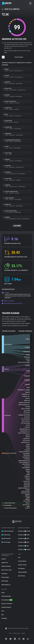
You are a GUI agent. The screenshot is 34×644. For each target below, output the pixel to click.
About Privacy (22, 576)
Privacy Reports (7, 600)
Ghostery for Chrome (24, 531)
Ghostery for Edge (23, 546)
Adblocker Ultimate (6, 566)
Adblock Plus (5, 563)
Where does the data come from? (12, 303)
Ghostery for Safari (24, 539)
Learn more (8, 298)
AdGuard (4, 559)
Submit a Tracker (22, 565)
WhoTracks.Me (6, 539)
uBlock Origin (5, 581)
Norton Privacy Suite (6, 570)
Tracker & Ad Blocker (7, 531)
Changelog (4, 618)
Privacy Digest (6, 542)
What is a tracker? (8, 301)
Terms (10, 633)
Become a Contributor (7, 604)
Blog (3, 615)
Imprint (23, 633)
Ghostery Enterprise (6, 607)
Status (3, 593)
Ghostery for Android (24, 550)
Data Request (21, 569)
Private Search (6, 535)
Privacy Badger (5, 577)
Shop (3, 611)
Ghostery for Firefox (24, 535)
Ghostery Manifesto (6, 596)
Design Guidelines (22, 572)
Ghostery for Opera (24, 542)
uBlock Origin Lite (6, 585)
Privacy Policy (17, 633)
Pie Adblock (4, 574)
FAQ (19, 557)
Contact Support (22, 561)
